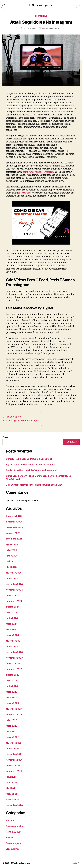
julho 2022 (11, 720)
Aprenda (11, 821)
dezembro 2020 (14, 805)
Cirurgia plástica (15, 826)
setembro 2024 (14, 601)
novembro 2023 (14, 658)
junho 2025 (12, 556)
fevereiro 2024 (14, 641)
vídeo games (13, 849)
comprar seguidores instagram (39, 172)
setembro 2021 (14, 771)
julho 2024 (11, 612)
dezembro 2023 (14, 652)
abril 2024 (11, 629)
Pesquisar (7, 437)
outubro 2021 (13, 766)
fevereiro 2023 (14, 709)
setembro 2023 (14, 669)
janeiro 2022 (13, 749)
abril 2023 (11, 697)
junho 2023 (12, 686)
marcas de (24, 193)
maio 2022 (11, 726)
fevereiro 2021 (14, 800)
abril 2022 (11, 731)
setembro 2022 (14, 714)
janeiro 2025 (13, 578)
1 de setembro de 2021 (52, 28)
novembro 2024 (14, 590)
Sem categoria (14, 843)
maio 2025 (12, 561)
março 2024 (12, 635)
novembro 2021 (14, 760)
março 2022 (12, 737)
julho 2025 (11, 550)
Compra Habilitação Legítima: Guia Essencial (29, 459)
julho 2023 (11, 680)
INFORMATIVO (41, 16)
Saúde (9, 838)
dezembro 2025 (14, 522)
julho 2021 (11, 777)
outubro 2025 (13, 533)
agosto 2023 (13, 675)
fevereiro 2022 (14, 743)
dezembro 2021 (14, 754)
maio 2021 (11, 783)
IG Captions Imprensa (41, 5)
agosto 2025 (13, 544)
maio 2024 (12, 624)
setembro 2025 (14, 539)
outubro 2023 (13, 663)
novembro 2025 (14, 527)
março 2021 (12, 794)
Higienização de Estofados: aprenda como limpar (31, 465)
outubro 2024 (13, 595)
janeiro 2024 (13, 646)
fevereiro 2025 (14, 573)
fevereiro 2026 (14, 516)
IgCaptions (32, 28)
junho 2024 (12, 618)
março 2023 (12, 703)
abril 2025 (11, 567)
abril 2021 (11, 788)
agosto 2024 (13, 607)
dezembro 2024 (14, 584)
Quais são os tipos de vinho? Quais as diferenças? (31, 470)
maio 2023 (12, 692)
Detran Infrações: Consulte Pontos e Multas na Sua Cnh (34, 485)
